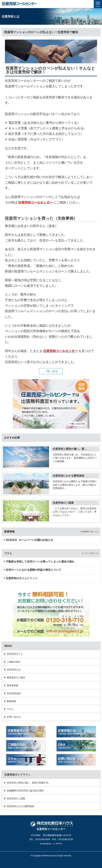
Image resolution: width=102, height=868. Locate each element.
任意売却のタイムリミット (22, 578)
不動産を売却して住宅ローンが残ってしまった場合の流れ (40, 562)
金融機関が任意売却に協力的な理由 (25, 791)
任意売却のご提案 (63, 503)
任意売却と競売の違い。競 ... (70, 449)
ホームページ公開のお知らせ (29, 540)
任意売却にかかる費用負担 (68, 476)
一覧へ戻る (51, 371)
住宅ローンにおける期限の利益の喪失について (34, 570)
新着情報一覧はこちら (90, 532)
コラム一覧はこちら (91, 553)
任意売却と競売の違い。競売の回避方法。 (29, 783)
